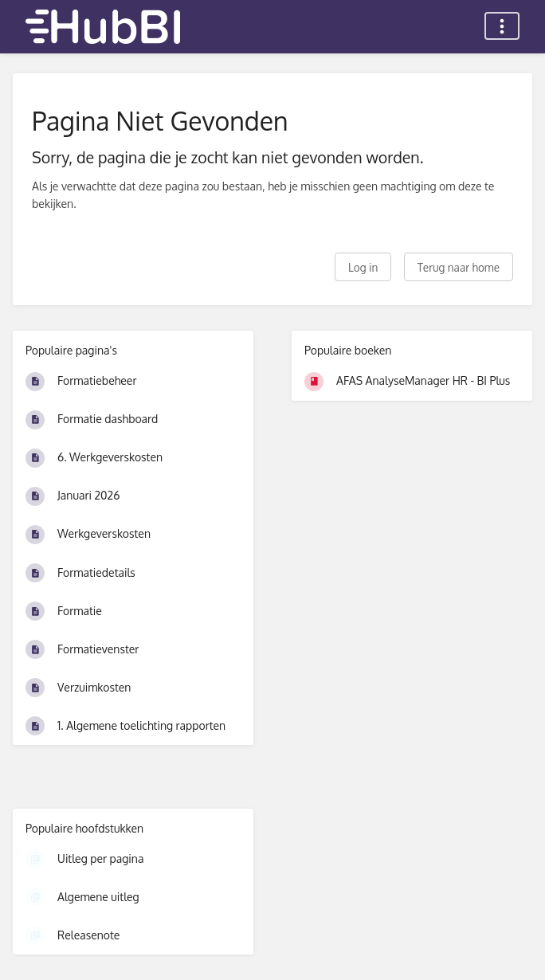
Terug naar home (459, 267)
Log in (363, 267)
